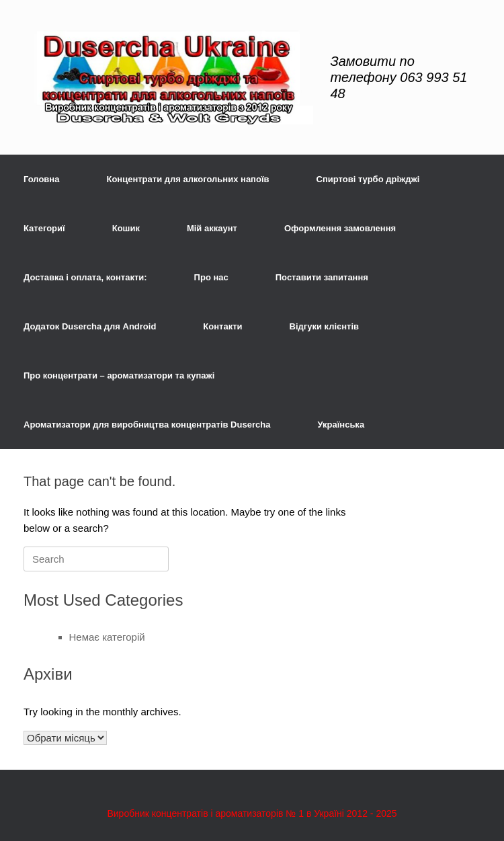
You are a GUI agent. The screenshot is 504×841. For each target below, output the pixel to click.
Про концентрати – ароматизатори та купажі (119, 375)
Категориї (44, 228)
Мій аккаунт (212, 228)
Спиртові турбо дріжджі (368, 179)
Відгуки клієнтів (325, 326)
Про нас (211, 277)
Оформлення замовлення (340, 228)
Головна (41, 179)
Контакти (222, 326)
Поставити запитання (322, 277)
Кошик (126, 228)
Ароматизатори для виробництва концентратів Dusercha (147, 425)
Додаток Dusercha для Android (90, 326)
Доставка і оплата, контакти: (85, 277)
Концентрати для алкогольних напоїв (187, 179)
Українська (341, 425)
